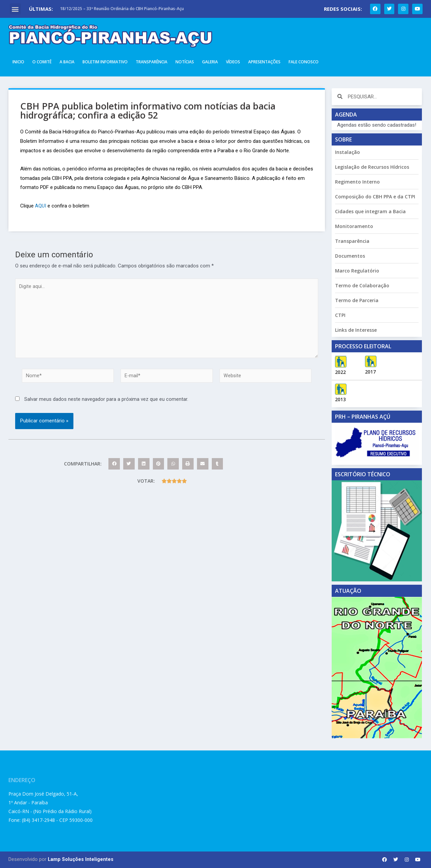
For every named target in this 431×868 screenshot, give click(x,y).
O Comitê (42, 62)
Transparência (152, 62)
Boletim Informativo (105, 62)
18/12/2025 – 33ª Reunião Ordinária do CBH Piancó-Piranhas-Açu (122, 9)
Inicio (18, 62)
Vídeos (233, 62)
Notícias (185, 62)
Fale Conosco (304, 62)
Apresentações (264, 62)
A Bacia (67, 62)
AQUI (41, 206)
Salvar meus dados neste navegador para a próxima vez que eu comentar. (106, 404)
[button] (15, 9)
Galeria (210, 62)
